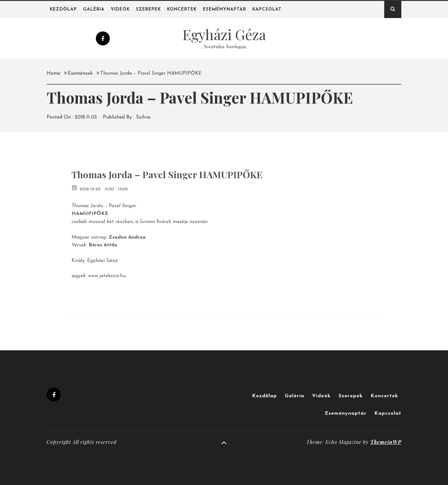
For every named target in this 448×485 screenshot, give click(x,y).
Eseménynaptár (224, 9)
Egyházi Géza (224, 34)
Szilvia (143, 117)
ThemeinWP (386, 442)
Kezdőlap (63, 9)
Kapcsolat (267, 9)
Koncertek (182, 9)
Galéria (94, 9)
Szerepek (148, 9)
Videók (120, 9)
